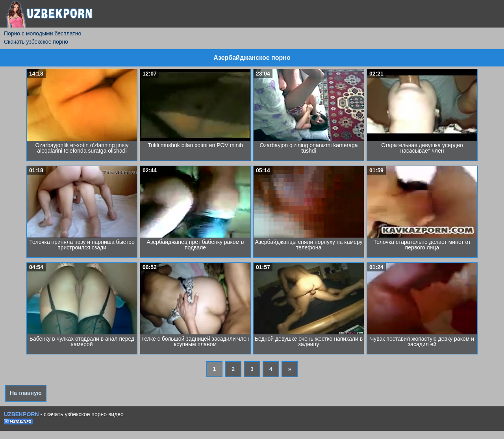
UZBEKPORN (21, 414)
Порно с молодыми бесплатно (43, 33)
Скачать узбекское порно (36, 42)
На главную (26, 393)
